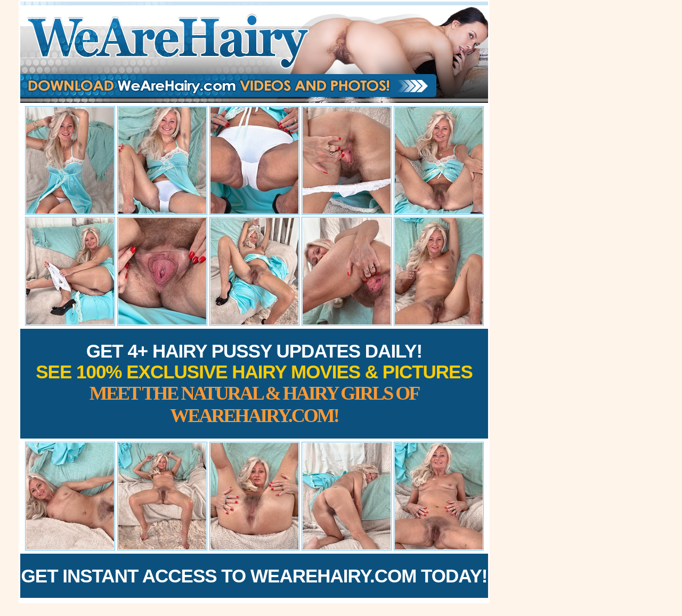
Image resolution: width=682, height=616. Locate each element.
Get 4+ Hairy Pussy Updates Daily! (254, 383)
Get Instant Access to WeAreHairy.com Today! (254, 576)
